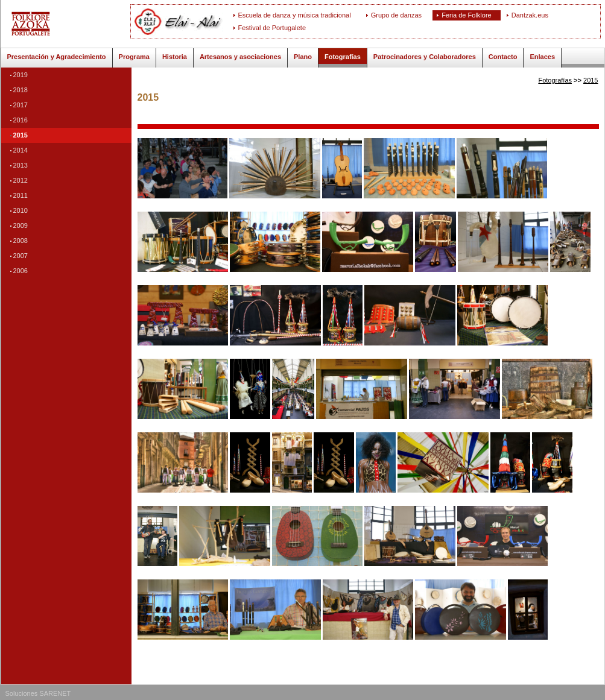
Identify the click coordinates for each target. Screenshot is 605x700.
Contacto (503, 57)
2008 (21, 241)
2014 (21, 150)
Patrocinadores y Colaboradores (425, 57)
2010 (21, 210)
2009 (21, 225)
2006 (21, 271)
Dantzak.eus (530, 15)
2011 (21, 195)
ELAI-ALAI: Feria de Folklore (70, 24)
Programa (134, 57)
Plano (303, 57)
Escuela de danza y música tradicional (295, 15)
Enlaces (542, 57)
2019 (21, 75)
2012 (21, 180)
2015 (21, 135)
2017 (21, 105)
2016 (21, 120)
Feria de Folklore (467, 15)
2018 (21, 90)
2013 (21, 165)
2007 (21, 256)
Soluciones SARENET (38, 693)
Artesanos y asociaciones (240, 57)
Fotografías (343, 57)
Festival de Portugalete (272, 28)
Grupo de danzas (396, 15)
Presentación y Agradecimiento (57, 57)
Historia (175, 57)
